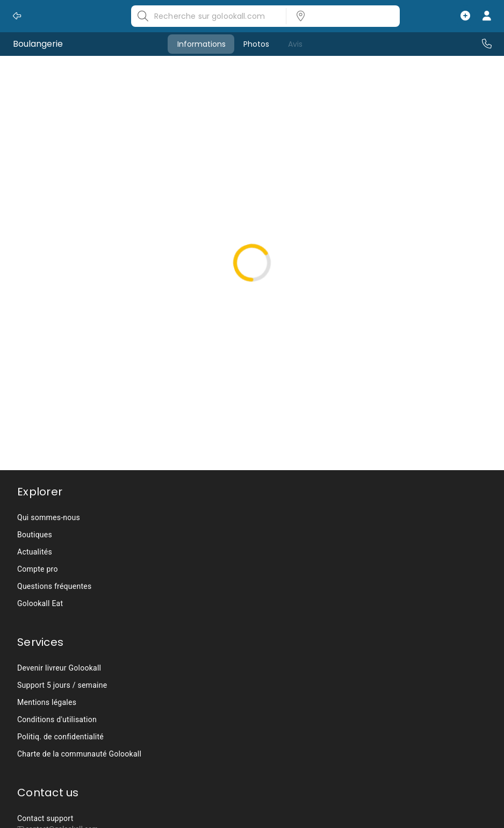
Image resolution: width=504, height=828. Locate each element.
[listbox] (340, 16)
